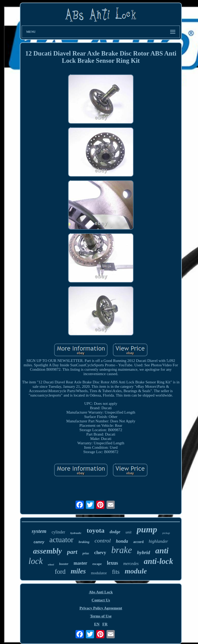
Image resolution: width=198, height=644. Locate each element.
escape (97, 564)
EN (97, 624)
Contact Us (101, 600)
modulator (99, 573)
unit (129, 532)
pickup (166, 533)
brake (122, 550)
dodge (115, 532)
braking (84, 542)
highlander (158, 541)
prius (86, 553)
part (72, 552)
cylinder (58, 532)
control (103, 541)
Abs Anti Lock (101, 592)
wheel (51, 565)
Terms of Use (101, 616)
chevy (100, 552)
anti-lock (159, 561)
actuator (61, 540)
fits (116, 572)
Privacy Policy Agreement (101, 608)
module (136, 571)
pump (147, 529)
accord (138, 542)
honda (122, 541)
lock (36, 561)
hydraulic (76, 533)
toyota (96, 530)
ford (60, 572)
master (80, 563)
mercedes (131, 564)
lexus (113, 563)
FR (105, 624)
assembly (47, 551)
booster (64, 564)
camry (39, 542)
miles (78, 571)
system (39, 531)
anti (162, 550)
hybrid (143, 552)
